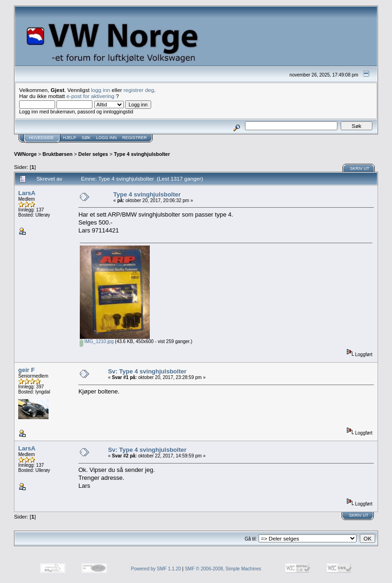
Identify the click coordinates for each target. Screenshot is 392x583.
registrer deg (139, 90)
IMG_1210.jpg (97, 341)
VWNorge (25, 154)
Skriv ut (360, 169)
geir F (26, 370)
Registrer (135, 138)
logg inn (101, 90)
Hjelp (70, 138)
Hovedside (41, 138)
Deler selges (93, 154)
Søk (86, 138)
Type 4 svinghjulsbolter (142, 154)
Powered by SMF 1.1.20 (156, 569)
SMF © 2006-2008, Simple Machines (223, 569)
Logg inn (106, 138)
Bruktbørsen (57, 154)
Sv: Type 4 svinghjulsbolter (147, 371)
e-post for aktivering (90, 96)
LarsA (27, 193)
